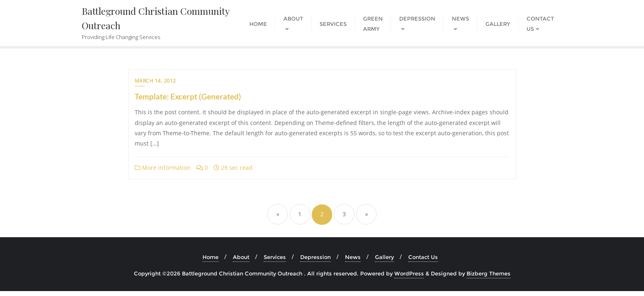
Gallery (384, 257)
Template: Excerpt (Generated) (188, 96)
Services (275, 257)
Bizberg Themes (489, 273)
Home (210, 257)
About (241, 257)
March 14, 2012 (155, 81)
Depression (315, 257)
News (353, 257)
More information (163, 168)
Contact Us (423, 257)
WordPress (409, 273)
